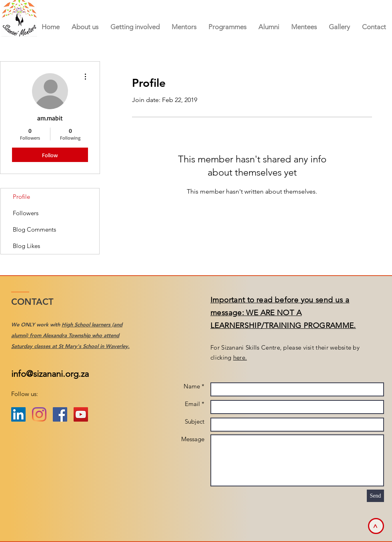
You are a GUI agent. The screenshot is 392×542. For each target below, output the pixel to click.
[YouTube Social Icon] (81, 414)
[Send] (375, 496)
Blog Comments (34, 229)
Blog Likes (26, 246)
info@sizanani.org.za (50, 374)
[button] (184, 27)
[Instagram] (39, 414)
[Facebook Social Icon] (60, 414)
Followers (26, 213)
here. (240, 357)
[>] (376, 526)
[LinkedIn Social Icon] (18, 414)
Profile (21, 197)
